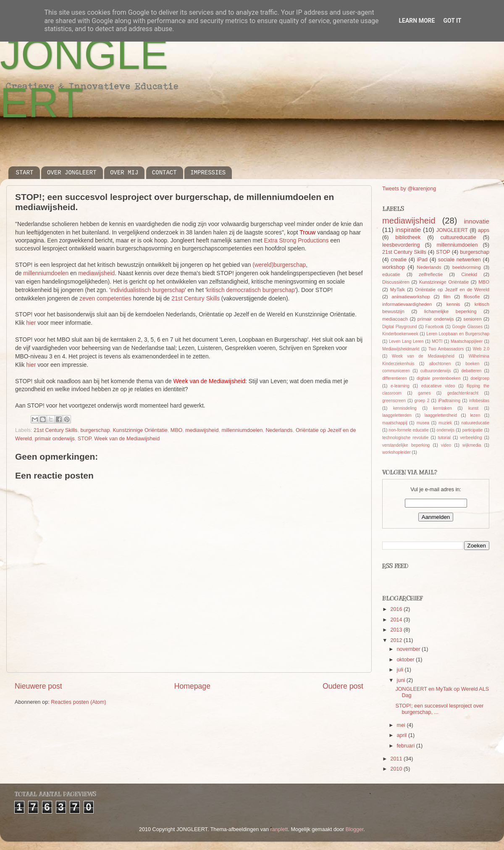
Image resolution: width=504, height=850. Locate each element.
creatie (399, 260)
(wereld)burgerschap (279, 265)
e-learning (400, 386)
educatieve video (438, 386)
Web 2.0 (481, 349)
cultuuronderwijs (436, 371)
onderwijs (445, 430)
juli (401, 670)
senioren (472, 319)
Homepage (192, 686)
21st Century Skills (196, 298)
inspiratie (408, 230)
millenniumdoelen (46, 273)
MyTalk (398, 289)
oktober (407, 660)
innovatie (477, 221)
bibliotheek (408, 237)
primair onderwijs (55, 439)
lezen (475, 415)
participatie (473, 430)
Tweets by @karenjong (409, 189)
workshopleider (396, 452)
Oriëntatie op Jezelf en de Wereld (452, 289)
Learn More (417, 21)
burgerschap (95, 430)
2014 (397, 620)
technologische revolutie (405, 438)
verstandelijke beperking (406, 445)
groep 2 (422, 401)
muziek (445, 423)
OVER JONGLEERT (72, 173)
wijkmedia (472, 445)
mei (402, 725)
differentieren (395, 378)
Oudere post (343, 686)
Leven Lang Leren (406, 341)
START (25, 173)
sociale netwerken (459, 260)
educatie (391, 274)
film (447, 297)
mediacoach (395, 319)
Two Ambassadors (446, 349)
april (403, 735)
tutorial (444, 438)
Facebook (434, 327)
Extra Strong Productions (296, 240)
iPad (422, 260)
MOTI (437, 341)
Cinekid (469, 274)
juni (402, 680)
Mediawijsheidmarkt (401, 349)
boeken (472, 364)
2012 (397, 640)
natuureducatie (475, 423)
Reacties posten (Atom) (79, 702)
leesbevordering (401, 245)
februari (407, 746)
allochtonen (440, 364)
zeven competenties (105, 298)
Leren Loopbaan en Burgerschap (458, 334)
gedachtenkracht (463, 393)
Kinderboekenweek (400, 334)
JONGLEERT (452, 230)
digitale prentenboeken (439, 378)
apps (484, 230)
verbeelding (471, 438)
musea (423, 423)
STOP (84, 439)
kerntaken (442, 408)
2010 (397, 769)
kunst (473, 408)
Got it (452, 21)
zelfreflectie (431, 274)
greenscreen (394, 401)
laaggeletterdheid (441, 415)
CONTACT (164, 173)
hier (31, 323)
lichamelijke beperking (450, 311)
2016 (397, 609)
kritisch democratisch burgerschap (251, 290)
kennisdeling (405, 408)
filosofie (472, 297)
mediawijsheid (96, 273)
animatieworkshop (411, 297)
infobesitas (479, 401)
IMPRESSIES (208, 173)
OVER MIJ (124, 173)
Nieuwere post (38, 686)
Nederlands (279, 430)
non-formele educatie (409, 430)
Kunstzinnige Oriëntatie (140, 430)
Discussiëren (396, 282)
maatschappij (395, 423)
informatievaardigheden (407, 304)
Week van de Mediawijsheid (127, 439)
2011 (397, 759)
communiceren (396, 371)
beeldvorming (467, 267)
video (446, 445)
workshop (394, 267)
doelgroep (480, 378)
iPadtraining (449, 401)
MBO (177, 430)
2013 (397, 630)
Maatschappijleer (467, 341)
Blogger (355, 829)
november (409, 649)
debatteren (471, 371)
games (424, 393)
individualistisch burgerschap (148, 290)
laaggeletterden (397, 415)
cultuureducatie (458, 237)
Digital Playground (400, 327)
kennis (453, 304)
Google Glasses (467, 327)
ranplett (279, 829)
